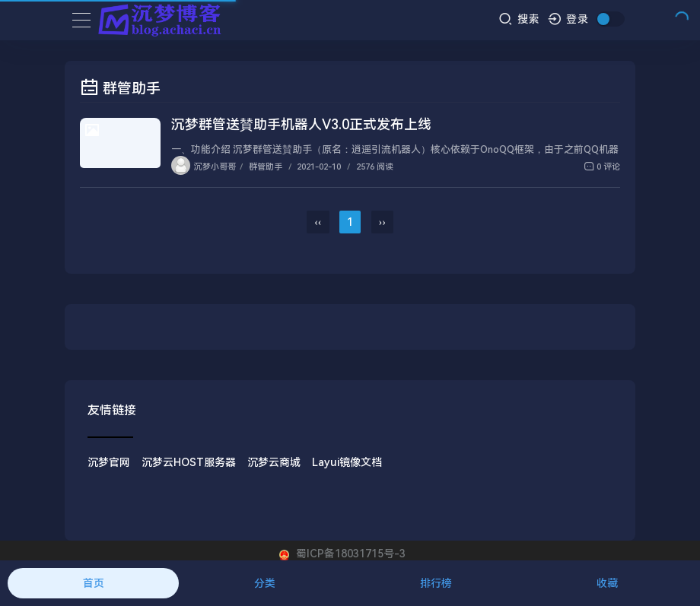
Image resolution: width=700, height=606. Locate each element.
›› (382, 222)
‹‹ (318, 222)
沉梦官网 (109, 462)
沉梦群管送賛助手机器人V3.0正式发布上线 (301, 124)
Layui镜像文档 (347, 462)
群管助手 (266, 167)
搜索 (519, 19)
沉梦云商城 (274, 462)
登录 (569, 19)
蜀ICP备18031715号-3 (349, 554)
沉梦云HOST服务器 (189, 462)
